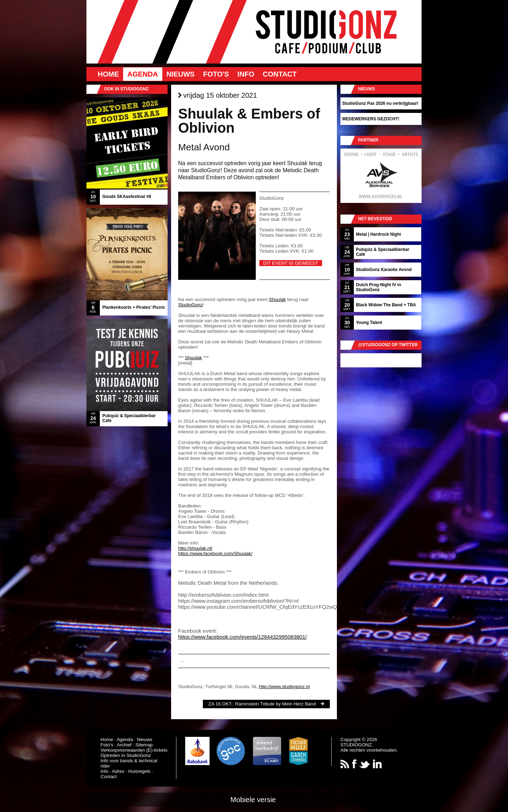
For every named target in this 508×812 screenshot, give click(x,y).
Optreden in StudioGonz (126, 755)
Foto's (216, 74)
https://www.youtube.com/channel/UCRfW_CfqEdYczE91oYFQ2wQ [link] (258, 607)
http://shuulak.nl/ (195, 548)
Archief (124, 745)
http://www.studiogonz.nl (284, 687)
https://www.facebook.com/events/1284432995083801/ (242, 637)
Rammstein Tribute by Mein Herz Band (275, 704)
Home (108, 74)
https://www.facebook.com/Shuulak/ (215, 554)
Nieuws (181, 74)
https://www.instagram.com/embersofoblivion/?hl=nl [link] (238, 601)
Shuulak (277, 299)
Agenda (143, 74)
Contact (280, 74)
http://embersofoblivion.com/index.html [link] (223, 595)
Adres (118, 771)
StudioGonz (190, 305)
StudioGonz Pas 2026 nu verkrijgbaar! (380, 103)
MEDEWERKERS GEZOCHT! (371, 119)
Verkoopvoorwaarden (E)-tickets (134, 750)
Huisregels (140, 771)
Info (246, 74)
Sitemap (144, 745)
